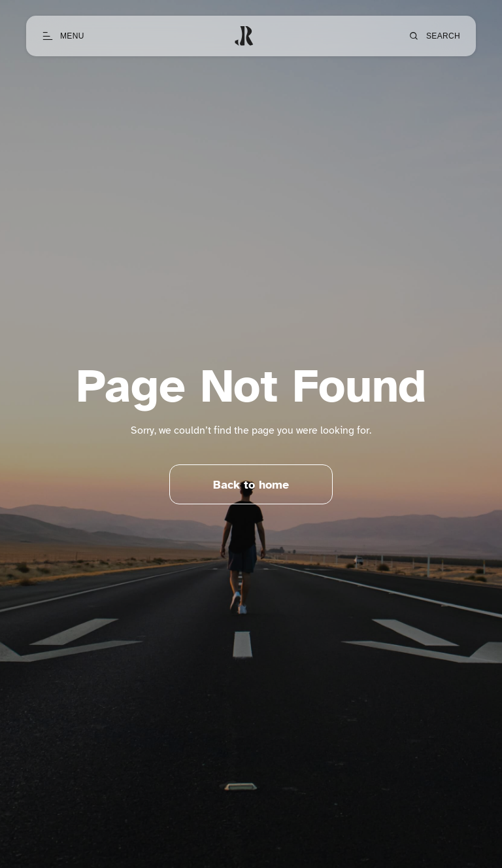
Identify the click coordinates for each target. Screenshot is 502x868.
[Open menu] (63, 36)
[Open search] (434, 36)
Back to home (251, 485)
